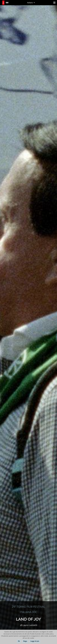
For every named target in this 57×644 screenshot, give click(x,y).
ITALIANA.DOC (28, 612)
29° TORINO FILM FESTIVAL (28, 607)
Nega (25, 641)
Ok (19, 641)
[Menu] (54, 3)
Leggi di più (35, 641)
